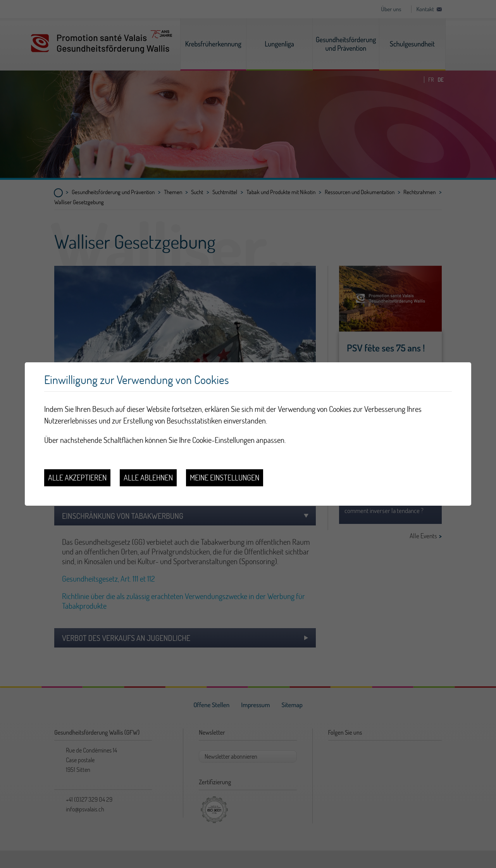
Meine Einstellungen (225, 478)
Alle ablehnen (148, 478)
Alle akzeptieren (77, 478)
